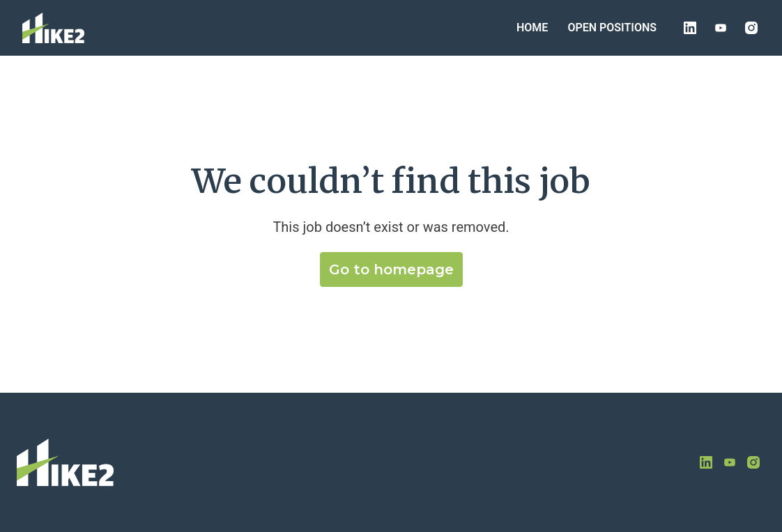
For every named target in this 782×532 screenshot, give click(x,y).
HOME (532, 28)
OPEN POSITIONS (612, 28)
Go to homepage (391, 269)
